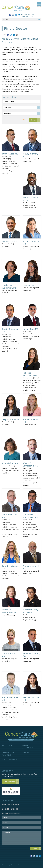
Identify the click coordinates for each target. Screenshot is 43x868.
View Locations (9, 782)
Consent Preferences (17, 865)
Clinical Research (9, 760)
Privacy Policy (6, 865)
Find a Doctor (8, 745)
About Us (25, 752)
